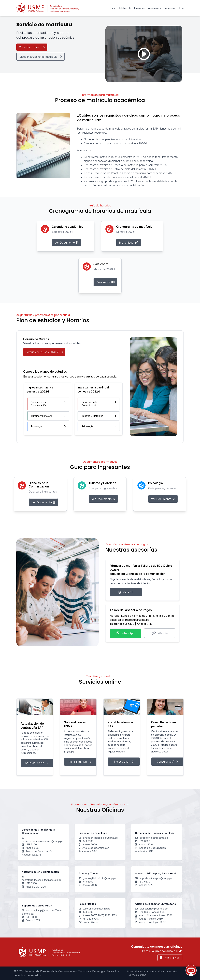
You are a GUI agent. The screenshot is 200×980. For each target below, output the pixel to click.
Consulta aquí (167, 762)
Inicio (113, 8)
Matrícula (125, 8)
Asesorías (154, 8)
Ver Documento (67, 243)
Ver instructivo (80, 762)
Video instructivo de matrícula (41, 57)
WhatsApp (125, 633)
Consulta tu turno (32, 47)
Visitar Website (92, 922)
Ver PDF (126, 592)
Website (160, 633)
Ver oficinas (170, 958)
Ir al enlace (129, 243)
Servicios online (174, 8)
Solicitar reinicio (37, 763)
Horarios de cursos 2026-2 (44, 352)
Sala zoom (105, 282)
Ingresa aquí (124, 762)
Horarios (140, 8)
